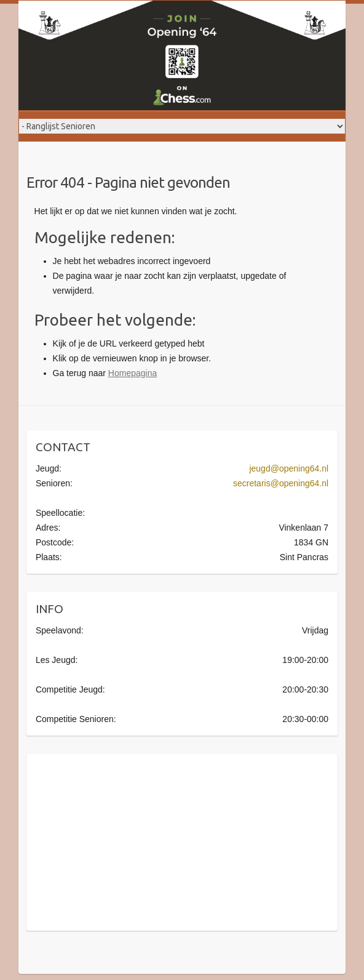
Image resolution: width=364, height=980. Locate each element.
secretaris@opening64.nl (281, 483)
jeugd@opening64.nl (289, 468)
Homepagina (133, 373)
